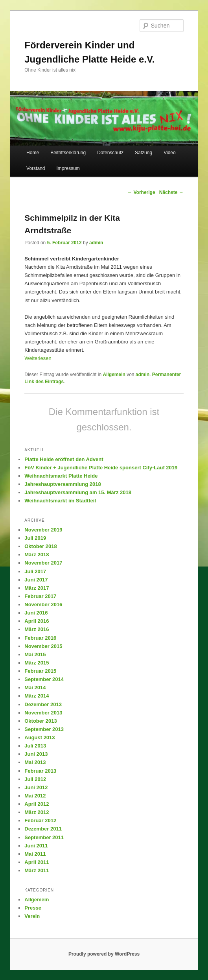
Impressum (68, 168)
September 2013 (44, 729)
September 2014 (44, 679)
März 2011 (37, 870)
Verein (32, 916)
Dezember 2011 (43, 829)
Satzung (144, 153)
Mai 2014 (35, 687)
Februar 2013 (40, 771)
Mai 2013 (35, 762)
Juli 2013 (35, 746)
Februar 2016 (40, 638)
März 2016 (37, 629)
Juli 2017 (35, 571)
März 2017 (37, 588)
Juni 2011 (36, 846)
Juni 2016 (36, 613)
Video (169, 153)
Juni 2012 (36, 787)
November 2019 (43, 530)
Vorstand (36, 168)
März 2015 (37, 663)
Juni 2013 (36, 754)
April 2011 (37, 862)
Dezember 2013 (43, 704)
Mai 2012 (35, 796)
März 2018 (37, 555)
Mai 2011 (35, 854)
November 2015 (43, 646)
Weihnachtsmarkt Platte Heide (61, 476)
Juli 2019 (35, 538)
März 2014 (37, 696)
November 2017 (43, 563)
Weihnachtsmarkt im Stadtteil (60, 501)
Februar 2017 (40, 596)
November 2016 (43, 604)
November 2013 (43, 713)
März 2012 (37, 812)
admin (96, 243)
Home (33, 153)
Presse (33, 908)
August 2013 (40, 737)
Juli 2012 (35, 779)
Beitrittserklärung (68, 153)
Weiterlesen (38, 358)
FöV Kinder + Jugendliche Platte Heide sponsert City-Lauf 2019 (101, 468)
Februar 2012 (40, 820)
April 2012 (37, 804)
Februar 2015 (40, 671)
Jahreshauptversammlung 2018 (63, 484)
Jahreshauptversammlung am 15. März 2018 (78, 492)
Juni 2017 (36, 580)
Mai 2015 (35, 654)
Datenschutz (110, 153)
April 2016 (37, 621)
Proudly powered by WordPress (104, 954)
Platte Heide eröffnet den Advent (64, 459)
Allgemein (114, 375)
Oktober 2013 (40, 721)
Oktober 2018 (40, 546)
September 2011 (44, 837)
